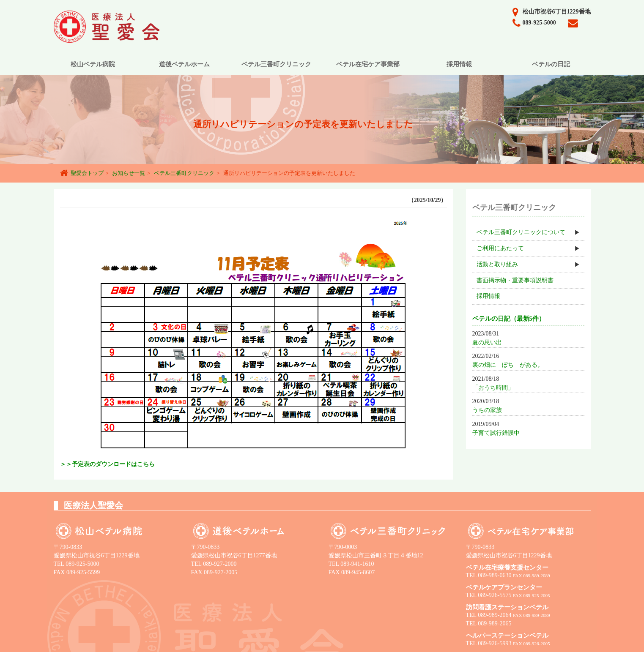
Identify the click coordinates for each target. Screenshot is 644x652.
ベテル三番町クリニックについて (521, 232)
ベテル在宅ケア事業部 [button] (368, 64)
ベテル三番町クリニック (184, 173)
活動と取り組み (497, 264)
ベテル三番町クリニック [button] (276, 64)
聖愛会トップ (87, 173)
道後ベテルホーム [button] (184, 64)
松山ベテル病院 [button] (93, 64)
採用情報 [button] (459, 64)
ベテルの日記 (551, 64)
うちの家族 (487, 410)
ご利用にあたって (500, 248)
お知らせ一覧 (129, 173)
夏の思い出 (487, 342)
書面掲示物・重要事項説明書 (515, 280)
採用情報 (488, 296)
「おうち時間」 (493, 388)
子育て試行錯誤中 (496, 433)
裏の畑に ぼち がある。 (508, 365)
